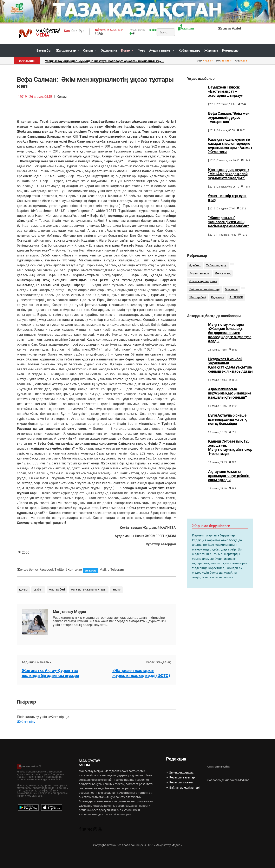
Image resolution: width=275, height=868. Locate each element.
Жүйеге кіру (26, 722)
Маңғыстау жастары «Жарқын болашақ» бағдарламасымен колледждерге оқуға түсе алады (230, 338)
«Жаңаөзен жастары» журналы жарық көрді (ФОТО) (141, 673)
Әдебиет (195, 269)
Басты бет (44, 51)
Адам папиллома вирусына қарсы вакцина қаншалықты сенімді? (230, 398)
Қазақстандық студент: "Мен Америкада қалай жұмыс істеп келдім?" (228, 174)
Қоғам (126, 51)
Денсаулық (223, 277)
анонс (116, 590)
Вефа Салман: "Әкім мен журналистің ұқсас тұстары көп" (229, 118)
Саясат (89, 51)
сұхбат (38, 590)
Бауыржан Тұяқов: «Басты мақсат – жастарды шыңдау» (225, 91)
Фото (141, 51)
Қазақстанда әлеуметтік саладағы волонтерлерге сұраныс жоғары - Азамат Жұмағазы (230, 146)
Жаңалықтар (66, 51)
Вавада (129, 780)
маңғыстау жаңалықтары (89, 590)
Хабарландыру (189, 51)
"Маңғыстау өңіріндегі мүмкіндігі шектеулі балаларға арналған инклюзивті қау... (104, 61)
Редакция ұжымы (180, 782)
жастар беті (57, 590)
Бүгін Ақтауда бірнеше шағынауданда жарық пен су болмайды (227, 425)
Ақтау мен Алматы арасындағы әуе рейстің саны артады (229, 481)
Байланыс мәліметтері (204, 293)
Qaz (74, 31)
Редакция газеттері (181, 777)
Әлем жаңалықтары (203, 285)
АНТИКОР (236, 301)
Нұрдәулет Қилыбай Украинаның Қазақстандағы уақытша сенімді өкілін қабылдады (230, 370)
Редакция (218, 301)
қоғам (23, 590)
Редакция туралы (180, 772)
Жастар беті (198, 301)
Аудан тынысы (161, 51)
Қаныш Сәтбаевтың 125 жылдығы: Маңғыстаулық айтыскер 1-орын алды (230, 453)
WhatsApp (91, 571)
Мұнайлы (231, 293)
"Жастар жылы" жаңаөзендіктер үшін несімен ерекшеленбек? (228, 222)
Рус (81, 31)
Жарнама (211, 51)
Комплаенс (230, 51)
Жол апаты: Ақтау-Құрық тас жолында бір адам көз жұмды (50, 673)
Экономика (109, 51)
